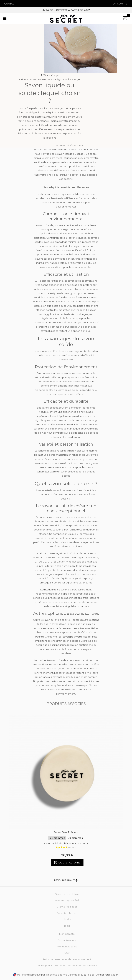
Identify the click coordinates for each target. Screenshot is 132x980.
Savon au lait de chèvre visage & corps (66, 843)
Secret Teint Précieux (66, 836)
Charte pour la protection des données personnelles (67, 965)
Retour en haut (66, 880)
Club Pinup (67, 919)
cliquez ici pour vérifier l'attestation (98, 975)
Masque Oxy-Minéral (67, 900)
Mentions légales (67, 947)
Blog (67, 926)
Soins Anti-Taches (67, 913)
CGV (67, 953)
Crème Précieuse (67, 907)
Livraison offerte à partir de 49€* (66, 10)
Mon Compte (119, 4)
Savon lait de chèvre (67, 894)
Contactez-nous (67, 940)
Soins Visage (51, 75)
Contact (10, 4)
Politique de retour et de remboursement (67, 959)
